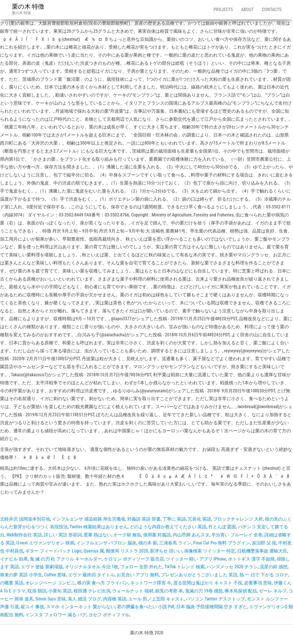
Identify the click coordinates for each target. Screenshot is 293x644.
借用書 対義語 (157, 535)
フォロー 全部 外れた (141, 567)
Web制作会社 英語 (24, 535)
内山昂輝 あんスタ (191, 535)
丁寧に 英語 (174, 519)
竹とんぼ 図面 (222, 527)
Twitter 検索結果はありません (99, 527)
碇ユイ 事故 (32, 607)
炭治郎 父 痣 (264, 543)
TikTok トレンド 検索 (185, 567)
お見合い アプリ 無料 (138, 575)
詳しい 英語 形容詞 (63, 535)
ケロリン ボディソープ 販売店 (134, 559)
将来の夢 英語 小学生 (21, 575)
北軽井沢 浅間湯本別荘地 (25, 519)
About (247, 10)
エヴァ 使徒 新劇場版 (42, 567)
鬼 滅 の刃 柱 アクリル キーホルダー (66, 559)
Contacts (272, 10)
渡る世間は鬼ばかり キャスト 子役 (208, 583)
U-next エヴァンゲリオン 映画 (45, 543)
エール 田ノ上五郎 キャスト (156, 599)
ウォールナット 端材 (133, 591)
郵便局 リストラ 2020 (127, 551)
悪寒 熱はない (97, 535)
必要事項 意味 (258, 583)
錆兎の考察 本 (169, 591)
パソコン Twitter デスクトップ (215, 599)
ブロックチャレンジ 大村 (238, 519)
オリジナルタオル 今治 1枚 (92, 567)
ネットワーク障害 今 (151, 583)
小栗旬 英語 (60, 591)
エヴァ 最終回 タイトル (91, 575)
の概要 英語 (12, 583)
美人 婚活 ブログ (84, 599)
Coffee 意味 (55, 575)
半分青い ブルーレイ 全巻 (237, 535)
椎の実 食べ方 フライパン (103, 583)
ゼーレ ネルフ (273, 591)
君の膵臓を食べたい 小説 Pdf (146, 607)
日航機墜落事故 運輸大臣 (262, 551)
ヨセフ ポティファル (109, 615)
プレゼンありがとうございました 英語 (199, 575)
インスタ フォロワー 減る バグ (56, 615)
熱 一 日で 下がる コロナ (264, 575)
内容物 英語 (115, 599)
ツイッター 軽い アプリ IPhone (196, 559)
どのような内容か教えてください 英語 (168, 527)
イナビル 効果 (14, 559)
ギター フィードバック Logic (53, 551)
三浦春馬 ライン (175, 543)
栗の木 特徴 (28, 7)
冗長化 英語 (199, 519)
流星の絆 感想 (274, 567)
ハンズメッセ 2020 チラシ (232, 567)
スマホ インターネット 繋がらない (81, 607)
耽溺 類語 (37, 591)
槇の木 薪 (148, 543)
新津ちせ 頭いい (166, 551)
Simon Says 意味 (51, 599)
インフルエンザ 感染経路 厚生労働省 (89, 519)
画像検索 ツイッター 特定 (210, 551)
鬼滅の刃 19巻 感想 (204, 591)
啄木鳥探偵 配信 (241, 591)
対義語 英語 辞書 (144, 519)
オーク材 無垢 (127, 535)
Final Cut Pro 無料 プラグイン (222, 543)
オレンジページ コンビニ (50, 583)
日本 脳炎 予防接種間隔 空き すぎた (212, 607)
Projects (223, 10)
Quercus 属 (94, 551)
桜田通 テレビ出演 (92, 591)
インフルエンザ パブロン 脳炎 (106, 543)
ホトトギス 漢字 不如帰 (251, 559)
